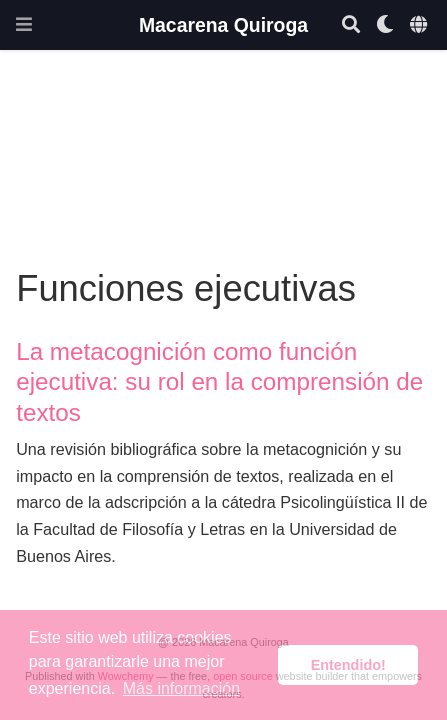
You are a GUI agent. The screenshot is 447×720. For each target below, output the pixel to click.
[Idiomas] (420, 25)
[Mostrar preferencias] (385, 25)
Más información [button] (181, 688)
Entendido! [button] (348, 665)
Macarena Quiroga (223, 25)
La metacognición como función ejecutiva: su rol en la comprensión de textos (219, 382)
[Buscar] (351, 25)
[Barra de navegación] (24, 24)
